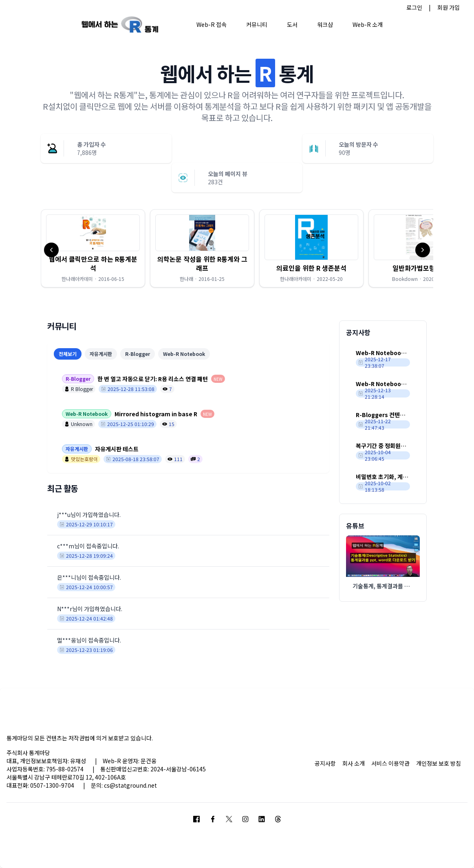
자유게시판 (101, 354)
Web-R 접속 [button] (212, 24)
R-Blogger (138, 354)
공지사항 (325, 763)
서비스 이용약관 (390, 763)
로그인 (414, 7)
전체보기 (68, 354)
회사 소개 (354, 763)
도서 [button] (292, 24)
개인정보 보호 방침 (439, 763)
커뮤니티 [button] (257, 24)
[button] (93, 248)
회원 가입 (449, 7)
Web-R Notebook (184, 354)
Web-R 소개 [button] (368, 24)
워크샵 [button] (325, 24)
